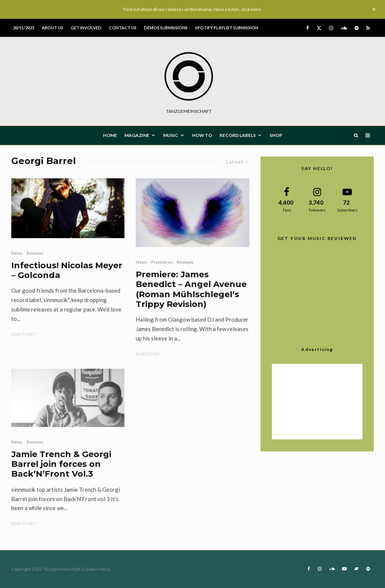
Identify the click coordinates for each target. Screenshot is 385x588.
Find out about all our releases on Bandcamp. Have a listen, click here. (192, 9)
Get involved (86, 28)
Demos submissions (166, 28)
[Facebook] (308, 28)
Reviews (35, 253)
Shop (276, 135)
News (17, 253)
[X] (319, 28)
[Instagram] (331, 28)
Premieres (162, 262)
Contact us (123, 28)
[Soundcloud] (344, 28)
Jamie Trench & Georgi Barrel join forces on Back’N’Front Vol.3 (61, 464)
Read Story (23, 334)
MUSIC (171, 135)
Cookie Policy (97, 569)
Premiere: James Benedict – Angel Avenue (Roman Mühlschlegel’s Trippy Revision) (191, 289)
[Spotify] (357, 28)
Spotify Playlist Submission (227, 28)
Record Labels (238, 135)
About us (52, 28)
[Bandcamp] (356, 569)
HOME (110, 135)
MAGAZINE (137, 135)
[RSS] (368, 28)
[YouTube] (344, 569)
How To (202, 135)
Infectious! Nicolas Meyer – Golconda (67, 270)
